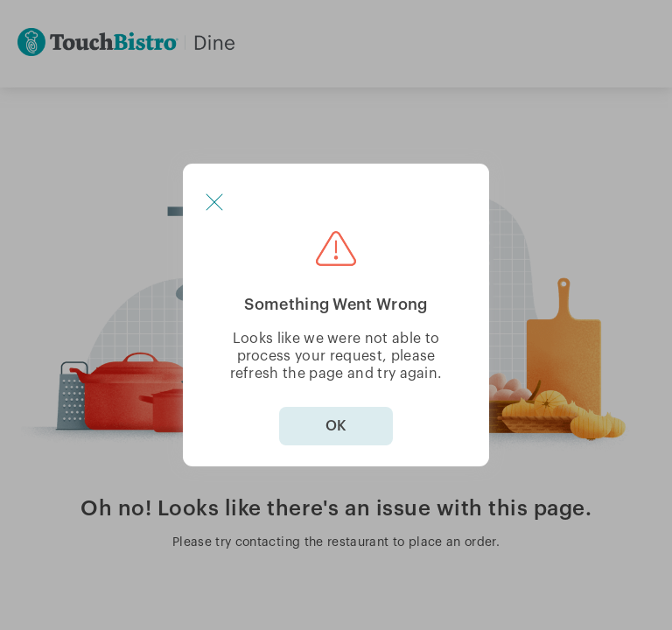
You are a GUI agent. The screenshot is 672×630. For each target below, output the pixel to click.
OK (336, 426)
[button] (214, 202)
